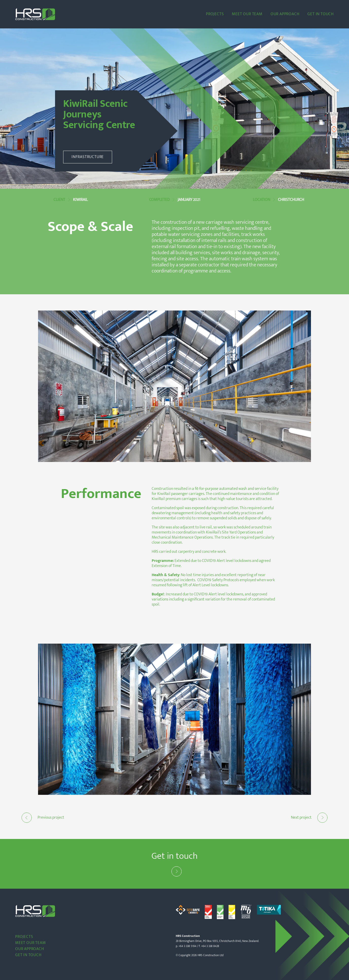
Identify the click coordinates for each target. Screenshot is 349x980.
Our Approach (285, 14)
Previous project (43, 818)
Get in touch (321, 14)
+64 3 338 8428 (210, 946)
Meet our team (247, 14)
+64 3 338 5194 (187, 946)
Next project (309, 818)
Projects (215, 14)
